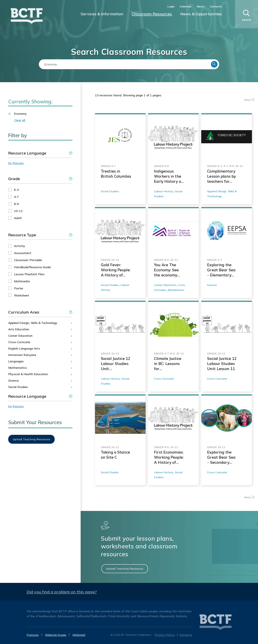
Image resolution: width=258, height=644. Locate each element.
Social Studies (18, 387)
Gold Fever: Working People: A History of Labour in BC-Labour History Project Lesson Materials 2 (116, 270)
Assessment (23, 253)
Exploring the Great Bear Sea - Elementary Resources (221, 270)
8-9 (16, 204)
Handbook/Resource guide (32, 267)
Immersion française (22, 355)
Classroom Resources (152, 14)
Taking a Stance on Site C (115, 455)
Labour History (164, 191)
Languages (16, 361)
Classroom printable (28, 260)
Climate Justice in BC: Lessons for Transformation (168, 364)
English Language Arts (24, 348)
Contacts (216, 6)
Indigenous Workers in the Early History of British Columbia (169, 176)
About (201, 6)
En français (16, 163)
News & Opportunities (201, 14)
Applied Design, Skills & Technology (33, 323)
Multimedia (22, 281)
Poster (19, 288)
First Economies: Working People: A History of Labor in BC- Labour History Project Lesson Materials (169, 457)
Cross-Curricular (19, 342)
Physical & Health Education (28, 374)
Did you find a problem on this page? (62, 592)
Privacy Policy (165, 635)
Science (13, 381)
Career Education (20, 336)
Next (248, 100)
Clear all (20, 120)
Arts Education (19, 329)
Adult (18, 218)
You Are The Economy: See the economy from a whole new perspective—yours (169, 270)
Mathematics (18, 368)
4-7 (16, 197)
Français (33, 635)
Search (214, 64)
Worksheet (22, 295)
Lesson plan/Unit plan (29, 274)
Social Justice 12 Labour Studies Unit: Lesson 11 (222, 364)
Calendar (186, 6)
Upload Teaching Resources (125, 569)
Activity (19, 246)
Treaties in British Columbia (116, 174)
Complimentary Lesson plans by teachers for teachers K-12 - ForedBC (221, 176)
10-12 (18, 211)
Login (171, 6)
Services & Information (102, 14)
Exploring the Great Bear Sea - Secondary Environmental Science (221, 457)
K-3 (16, 190)
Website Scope (56, 635)
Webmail (79, 635)
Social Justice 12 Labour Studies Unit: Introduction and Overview (116, 364)
